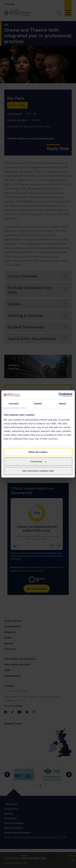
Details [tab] (38, 404)
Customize (38, 461)
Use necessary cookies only (38, 471)
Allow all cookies (38, 452)
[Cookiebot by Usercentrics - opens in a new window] (58, 395)
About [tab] (63, 404)
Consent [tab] (14, 404)
